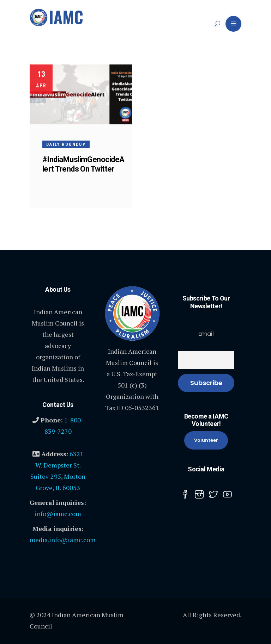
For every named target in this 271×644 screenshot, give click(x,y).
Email (206, 334)
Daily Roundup (66, 144)
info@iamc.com (58, 514)
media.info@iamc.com (63, 540)
